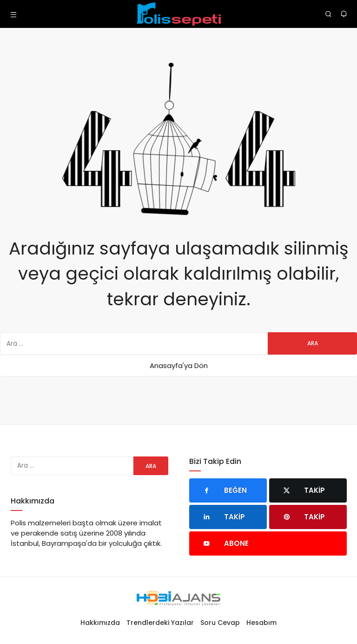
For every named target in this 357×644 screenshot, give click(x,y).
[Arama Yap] (328, 14)
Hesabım (261, 623)
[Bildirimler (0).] (344, 14)
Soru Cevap (220, 623)
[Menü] (13, 14)
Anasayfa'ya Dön (179, 366)
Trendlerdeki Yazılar (160, 623)
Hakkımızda (100, 623)
